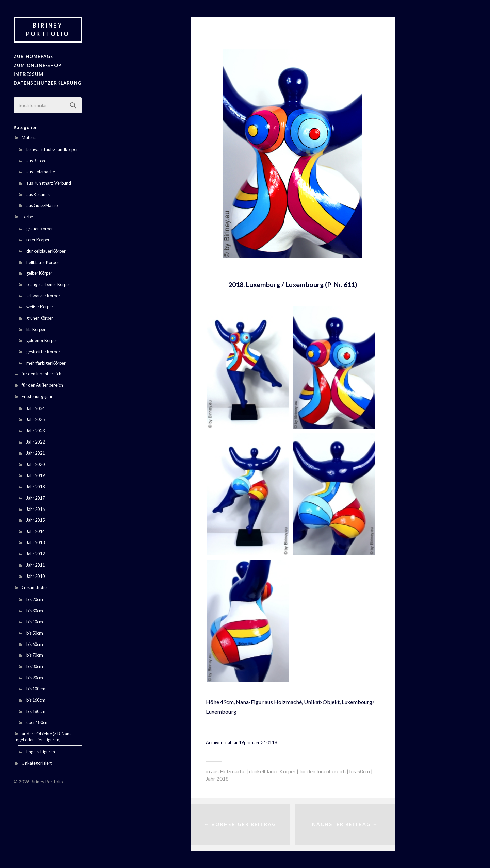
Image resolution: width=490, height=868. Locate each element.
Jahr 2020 (35, 464)
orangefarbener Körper (48, 284)
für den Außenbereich (42, 385)
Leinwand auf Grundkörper (52, 149)
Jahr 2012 (35, 553)
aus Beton (36, 160)
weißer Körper (40, 306)
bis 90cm (35, 677)
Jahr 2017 (35, 498)
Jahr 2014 (35, 531)
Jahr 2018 (35, 486)
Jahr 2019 (35, 475)
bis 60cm (35, 644)
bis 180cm (36, 711)
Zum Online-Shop (37, 65)
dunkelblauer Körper (46, 251)
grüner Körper (40, 318)
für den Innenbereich (42, 373)
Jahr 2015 (35, 520)
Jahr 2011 (35, 565)
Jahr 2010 (35, 576)
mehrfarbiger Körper (46, 362)
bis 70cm (35, 655)
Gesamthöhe (34, 587)
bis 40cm (35, 621)
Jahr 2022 (35, 441)
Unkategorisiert (37, 763)
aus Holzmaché (41, 171)
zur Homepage (33, 56)
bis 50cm (35, 633)
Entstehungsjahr (37, 396)
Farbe (27, 216)
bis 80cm (35, 666)
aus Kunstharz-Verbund (49, 183)
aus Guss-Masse (42, 205)
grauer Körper (40, 228)
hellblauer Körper (43, 262)
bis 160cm (36, 700)
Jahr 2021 (35, 453)
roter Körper (38, 239)
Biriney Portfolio (48, 30)
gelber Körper (39, 273)
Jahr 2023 (35, 430)
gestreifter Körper (43, 351)
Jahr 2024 (35, 408)
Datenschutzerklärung (47, 83)
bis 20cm (35, 599)
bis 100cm (36, 688)
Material (30, 137)
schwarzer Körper (43, 295)
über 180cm (37, 722)
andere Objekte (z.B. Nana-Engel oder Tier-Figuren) (44, 736)
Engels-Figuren (41, 751)
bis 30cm (35, 610)
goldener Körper (42, 340)
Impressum (28, 74)
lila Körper (36, 329)
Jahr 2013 (35, 542)
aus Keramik (38, 194)
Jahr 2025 (35, 419)
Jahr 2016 (35, 508)
